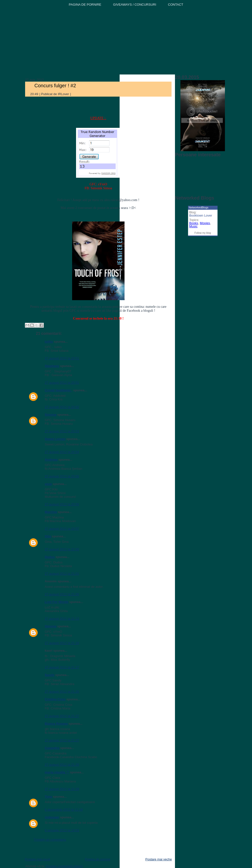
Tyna (48, 797)
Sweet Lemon (55, 439)
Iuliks (49, 342)
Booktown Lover (201, 215)
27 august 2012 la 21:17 (62, 667)
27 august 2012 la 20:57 (62, 529)
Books (194, 223)
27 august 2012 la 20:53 (62, 431)
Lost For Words (57, 602)
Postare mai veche (159, 859)
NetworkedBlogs (199, 207)
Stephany (52, 366)
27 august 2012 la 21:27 (62, 716)
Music (193, 226)
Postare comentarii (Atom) (64, 866)
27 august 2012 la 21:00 (62, 549)
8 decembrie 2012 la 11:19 (64, 810)
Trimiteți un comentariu (50, 840)
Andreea (51, 460)
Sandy (50, 675)
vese (48, 484)
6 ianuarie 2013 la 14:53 (62, 830)
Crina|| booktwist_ (59, 390)
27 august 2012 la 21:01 (62, 574)
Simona (51, 415)
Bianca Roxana (56, 724)
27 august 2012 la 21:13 (62, 619)
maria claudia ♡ (57, 772)
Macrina (51, 512)
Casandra (52, 748)
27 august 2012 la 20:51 (62, 358)
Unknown (52, 817)
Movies (205, 223)
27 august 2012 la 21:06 (62, 594)
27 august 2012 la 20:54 (62, 452)
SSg (48, 536)
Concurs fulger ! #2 (55, 86)
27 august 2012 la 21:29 (62, 789)
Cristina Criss (55, 699)
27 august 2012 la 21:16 (62, 643)
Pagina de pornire (98, 859)
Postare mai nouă (37, 859)
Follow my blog (203, 233)
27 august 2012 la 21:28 (62, 765)
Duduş (50, 557)
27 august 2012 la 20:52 (62, 407)
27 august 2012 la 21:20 (62, 692)
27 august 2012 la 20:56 (62, 476)
